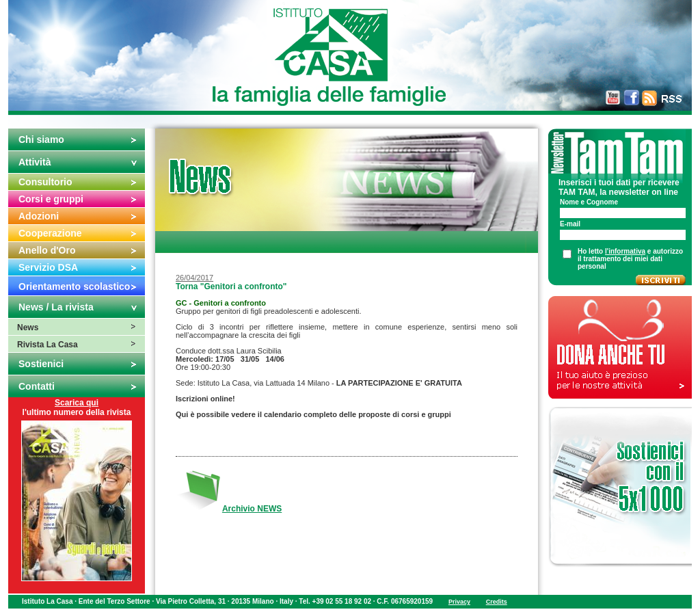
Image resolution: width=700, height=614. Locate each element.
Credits (497, 602)
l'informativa (625, 251)
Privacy (459, 602)
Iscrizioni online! (205, 399)
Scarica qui (77, 403)
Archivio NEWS (252, 509)
